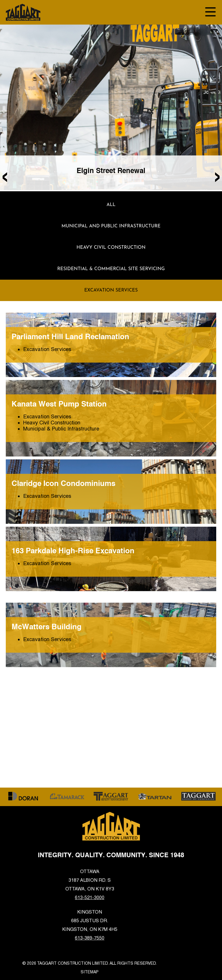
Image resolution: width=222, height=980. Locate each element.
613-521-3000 (90, 898)
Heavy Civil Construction (111, 248)
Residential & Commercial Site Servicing (111, 269)
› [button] (217, 175)
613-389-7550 (90, 938)
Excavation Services (111, 290)
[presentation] (5, 175)
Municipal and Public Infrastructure (111, 226)
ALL (111, 205)
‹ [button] (5, 175)
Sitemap (90, 972)
